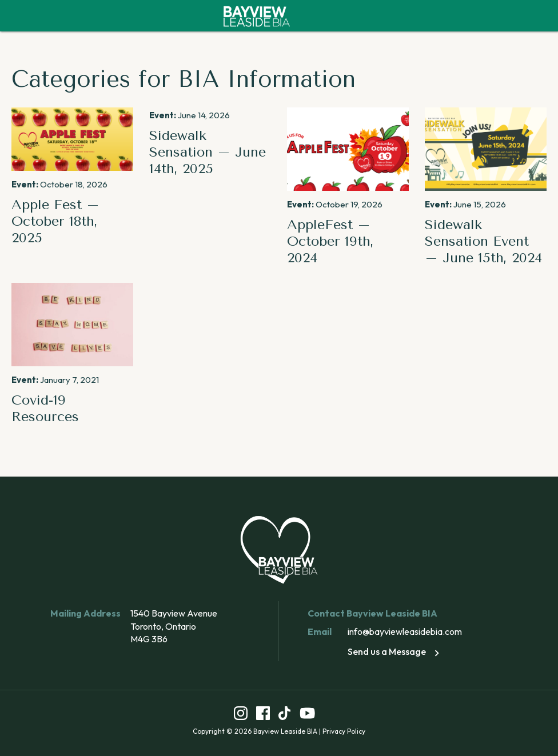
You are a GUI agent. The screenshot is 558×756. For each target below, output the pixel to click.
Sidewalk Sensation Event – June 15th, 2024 (483, 241)
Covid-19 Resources (45, 408)
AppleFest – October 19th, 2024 (330, 241)
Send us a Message (395, 651)
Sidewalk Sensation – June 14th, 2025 (208, 152)
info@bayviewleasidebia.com (405, 631)
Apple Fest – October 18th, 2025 (55, 221)
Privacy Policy (344, 731)
